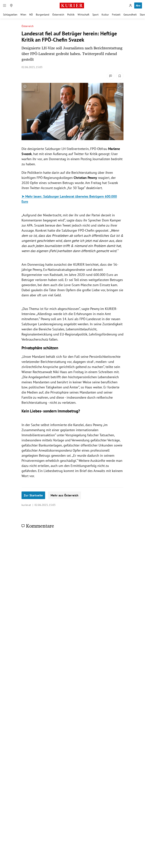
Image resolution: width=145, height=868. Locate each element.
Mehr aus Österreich (65, 495)
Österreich (58, 15)
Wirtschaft (83, 15)
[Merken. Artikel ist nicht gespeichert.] (120, 76)
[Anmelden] (130, 5)
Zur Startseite (33, 495)
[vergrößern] (119, 87)
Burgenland (43, 15)
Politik (71, 15)
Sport (95, 15)
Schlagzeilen (10, 15)
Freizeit (116, 15)
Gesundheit (130, 15)
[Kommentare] (111, 76)
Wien (23, 15)
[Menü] (5, 5)
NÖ (31, 15)
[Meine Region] (11, 5)
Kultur (105, 15)
